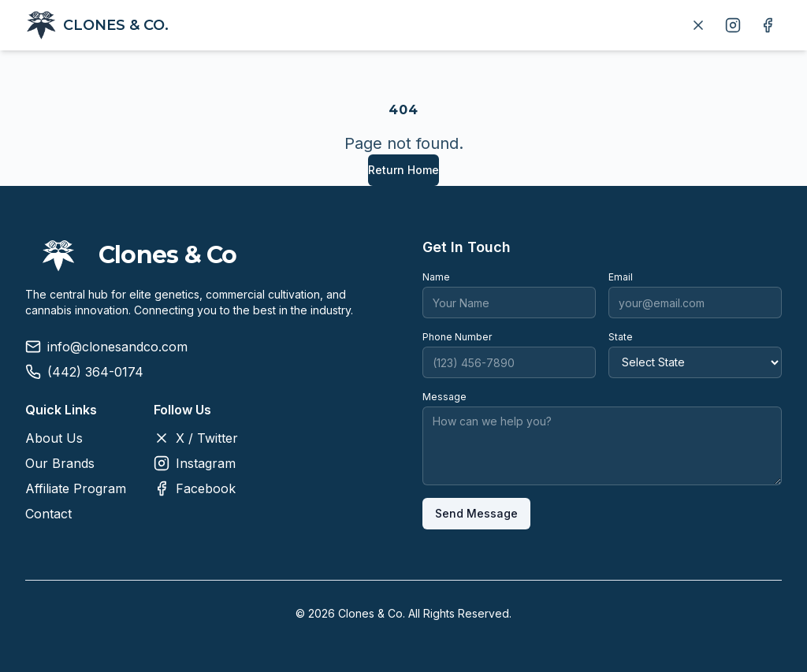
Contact (48, 514)
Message (444, 397)
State (621, 337)
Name (436, 277)
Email (621, 277)
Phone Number (457, 337)
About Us (54, 438)
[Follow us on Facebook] (768, 25)
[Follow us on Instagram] (733, 25)
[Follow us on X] (698, 25)
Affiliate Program (76, 488)
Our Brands (60, 463)
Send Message (476, 513)
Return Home (403, 170)
